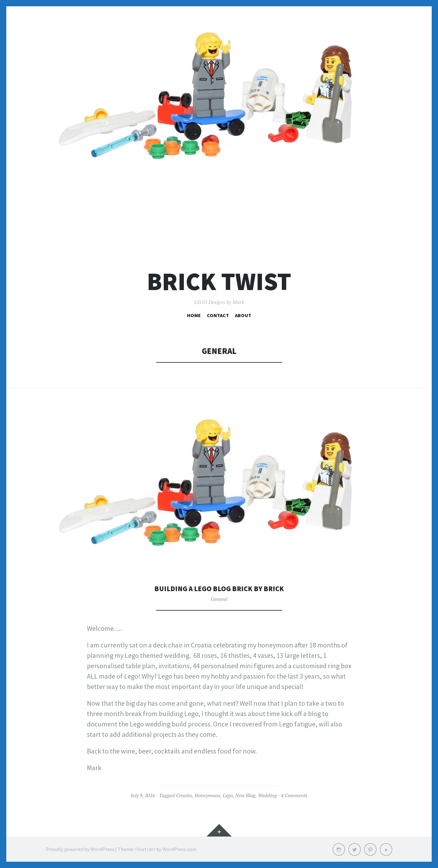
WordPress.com (179, 849)
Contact (218, 315)
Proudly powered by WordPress (80, 849)
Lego (228, 795)
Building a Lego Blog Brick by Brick (219, 588)
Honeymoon (207, 795)
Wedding (267, 795)
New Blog (245, 795)
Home (194, 315)
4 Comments (294, 795)
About (243, 315)
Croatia (184, 795)
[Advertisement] (219, 210)
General (219, 599)
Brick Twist (219, 281)
